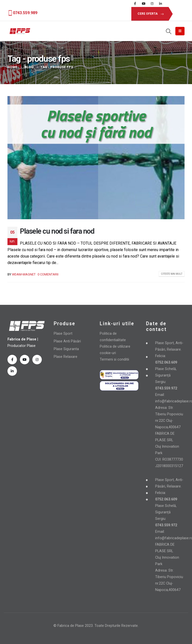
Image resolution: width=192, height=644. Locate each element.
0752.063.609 (166, 499)
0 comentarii (48, 274)
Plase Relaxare (66, 357)
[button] (150, 14)
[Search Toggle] (168, 31)
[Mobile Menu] (180, 31)
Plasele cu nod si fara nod (57, 231)
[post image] (96, 158)
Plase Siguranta (66, 349)
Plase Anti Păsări (67, 341)
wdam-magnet (24, 274)
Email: (160, 395)
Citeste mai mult (172, 274)
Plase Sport (63, 334)
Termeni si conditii (114, 359)
